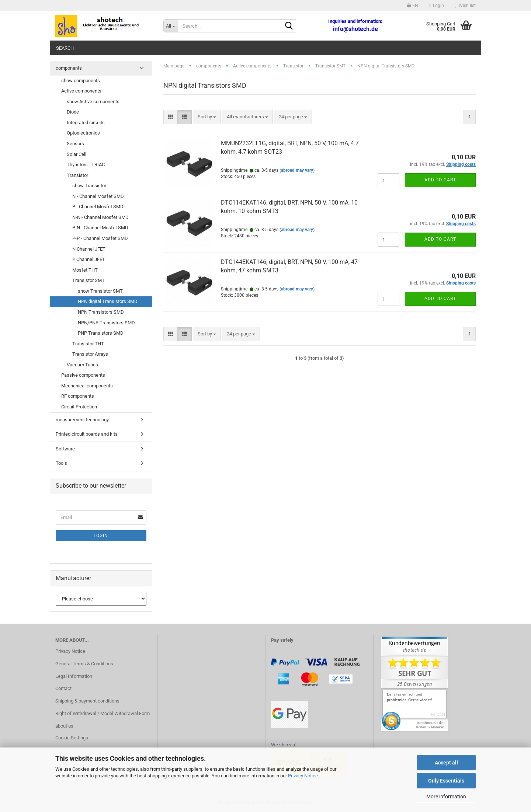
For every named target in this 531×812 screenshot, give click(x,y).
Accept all (446, 763)
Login (101, 536)
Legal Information (74, 676)
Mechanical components (87, 386)
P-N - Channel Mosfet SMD (100, 228)
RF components (78, 396)
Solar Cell (77, 154)
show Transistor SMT (100, 291)
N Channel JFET (89, 249)
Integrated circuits (86, 123)
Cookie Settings (72, 738)
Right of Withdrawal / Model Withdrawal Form (103, 713)
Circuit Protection (79, 407)
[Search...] (171, 26)
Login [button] (437, 6)
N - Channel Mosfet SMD (98, 196)
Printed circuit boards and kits (87, 434)
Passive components (83, 375)
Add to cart (440, 180)
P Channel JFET (89, 259)
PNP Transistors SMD (101, 333)
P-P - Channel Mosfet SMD (100, 238)
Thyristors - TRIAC (86, 165)
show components (81, 81)
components (69, 68)
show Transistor (89, 186)
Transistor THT (88, 344)
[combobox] (207, 117)
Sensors (75, 144)
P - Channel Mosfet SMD (98, 207)
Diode (73, 112)
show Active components (93, 102)
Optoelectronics (83, 133)
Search (65, 48)
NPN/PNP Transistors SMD (106, 323)
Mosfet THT (85, 270)
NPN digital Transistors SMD (108, 301)
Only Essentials (446, 781)
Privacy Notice (303, 776)
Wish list (465, 6)
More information (446, 797)
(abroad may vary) (297, 170)
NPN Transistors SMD (101, 312)
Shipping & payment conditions (87, 701)
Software (65, 449)
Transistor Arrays (90, 354)
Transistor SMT (88, 280)
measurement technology (82, 420)
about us (64, 726)
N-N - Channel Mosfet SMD (100, 217)
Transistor (77, 175)
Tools (61, 463)
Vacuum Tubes (82, 365)
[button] (412, 6)
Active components (81, 91)
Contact (63, 688)
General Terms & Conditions (84, 664)
